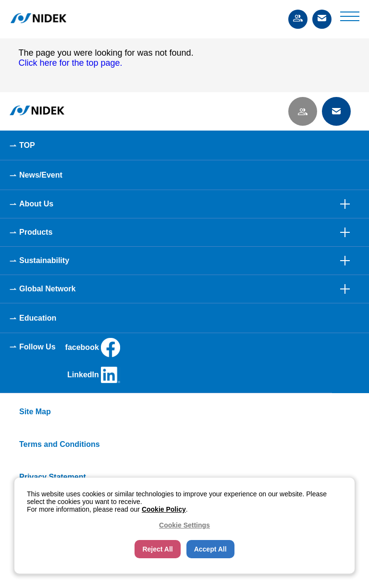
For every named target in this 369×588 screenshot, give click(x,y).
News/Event (41, 175)
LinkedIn (94, 375)
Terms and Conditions (60, 444)
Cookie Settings (184, 525)
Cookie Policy (164, 509)
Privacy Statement (53, 477)
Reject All (157, 549)
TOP (27, 145)
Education (38, 318)
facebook (93, 348)
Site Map (35, 412)
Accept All (210, 549)
